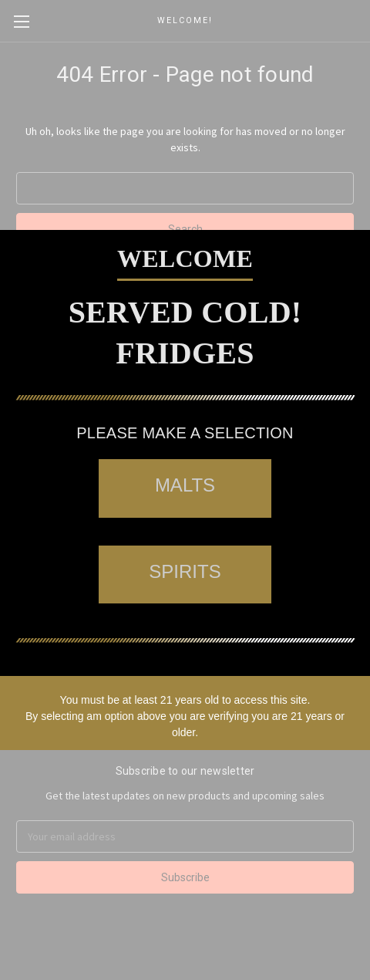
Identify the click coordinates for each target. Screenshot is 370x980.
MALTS (185, 485)
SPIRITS (185, 571)
